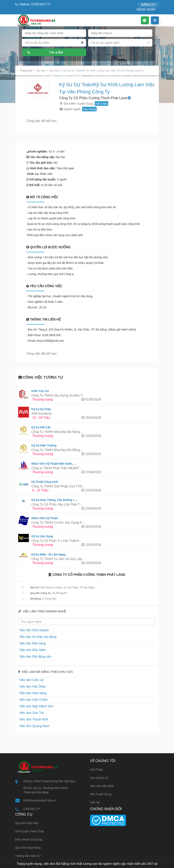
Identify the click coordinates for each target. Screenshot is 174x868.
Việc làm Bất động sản (32, 657)
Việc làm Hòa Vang (30, 693)
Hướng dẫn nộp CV (28, 856)
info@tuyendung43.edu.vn (40, 800)
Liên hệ (95, 802)
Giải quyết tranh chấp (30, 832)
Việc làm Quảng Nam (32, 726)
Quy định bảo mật (27, 823)
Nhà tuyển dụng (101, 794)
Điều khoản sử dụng (29, 840)
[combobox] (54, 39)
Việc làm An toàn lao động (34, 637)
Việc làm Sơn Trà (29, 713)
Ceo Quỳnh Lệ (99, 778)
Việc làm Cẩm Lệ (29, 680)
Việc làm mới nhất (102, 786)
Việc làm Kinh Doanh (31, 630)
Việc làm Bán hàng (30, 643)
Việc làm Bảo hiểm (30, 650)
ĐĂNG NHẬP (148, 5)
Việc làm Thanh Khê (31, 719)
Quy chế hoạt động (28, 848)
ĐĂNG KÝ (127, 5)
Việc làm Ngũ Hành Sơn (33, 706)
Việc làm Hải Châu (30, 686)
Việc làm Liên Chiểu (31, 700)
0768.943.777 (32, 809)
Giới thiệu (97, 770)
